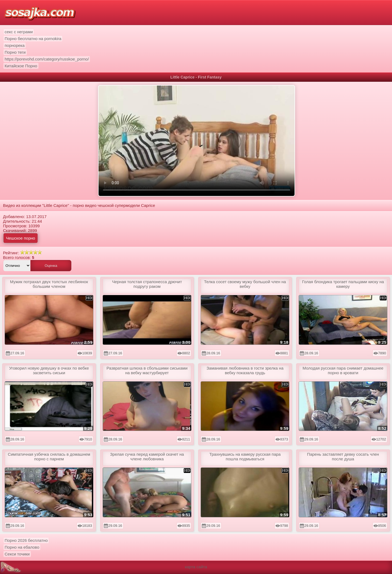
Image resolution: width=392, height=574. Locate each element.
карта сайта (196, 567)
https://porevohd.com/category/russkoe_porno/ (47, 59)
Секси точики (17, 554)
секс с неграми (19, 32)
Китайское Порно (21, 66)
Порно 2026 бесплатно (26, 540)
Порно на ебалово (22, 547)
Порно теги (15, 52)
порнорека (15, 45)
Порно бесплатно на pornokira (33, 39)
